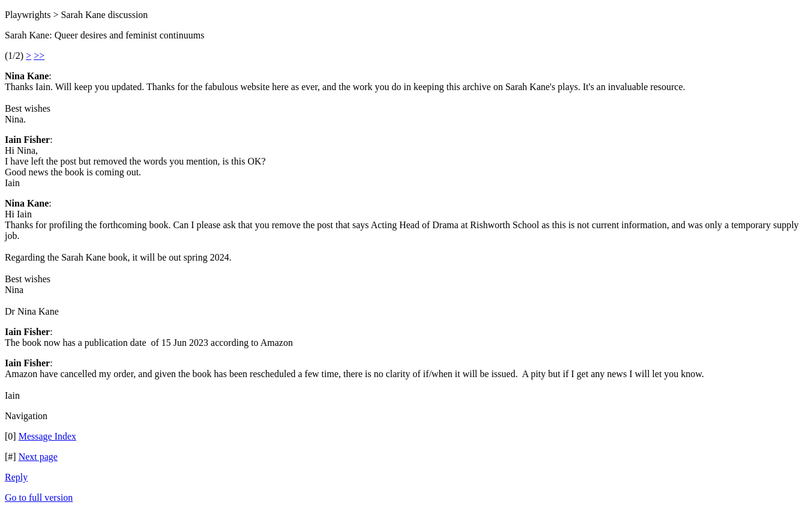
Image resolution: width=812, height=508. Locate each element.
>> (39, 56)
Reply (16, 477)
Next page (38, 457)
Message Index (47, 436)
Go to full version (39, 497)
